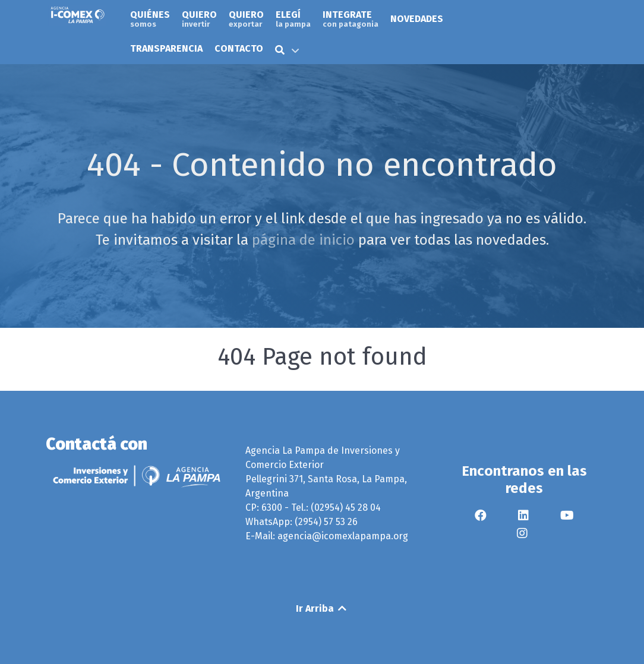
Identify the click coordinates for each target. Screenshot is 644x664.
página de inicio (303, 240)
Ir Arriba (322, 608)
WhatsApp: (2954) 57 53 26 (302, 522)
